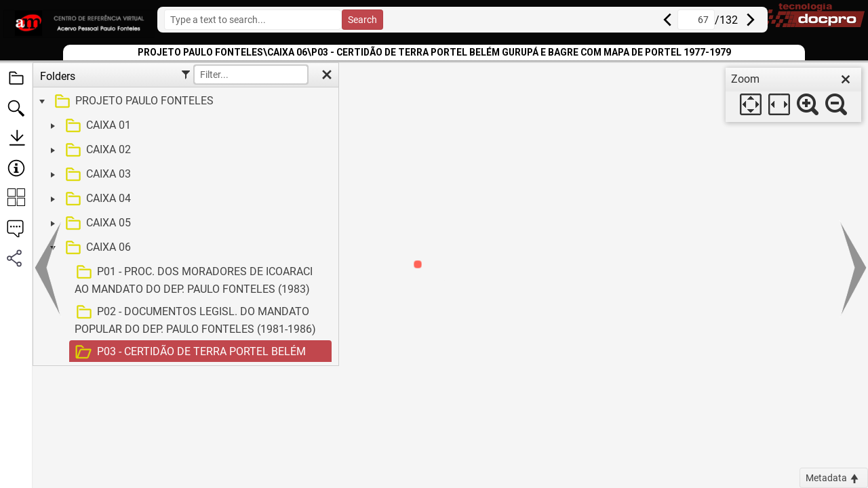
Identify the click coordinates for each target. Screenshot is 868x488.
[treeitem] (184, 102)
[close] (846, 79)
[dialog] (793, 95)
